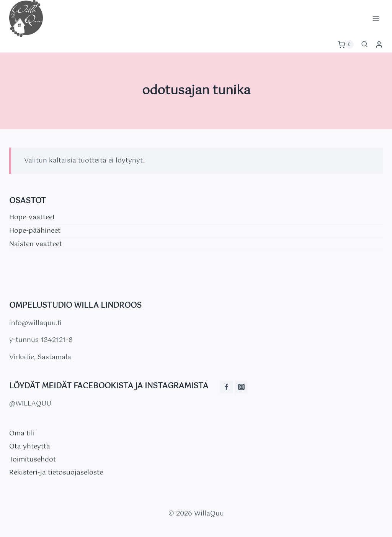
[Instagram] (241, 387)
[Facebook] (226, 387)
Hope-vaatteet (32, 217)
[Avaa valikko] (376, 18)
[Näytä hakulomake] (364, 44)
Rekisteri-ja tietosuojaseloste (56, 473)
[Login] (379, 45)
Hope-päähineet (35, 231)
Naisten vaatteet (36, 244)
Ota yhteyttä (30, 447)
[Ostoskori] (346, 44)
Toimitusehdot (33, 460)
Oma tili (22, 434)
